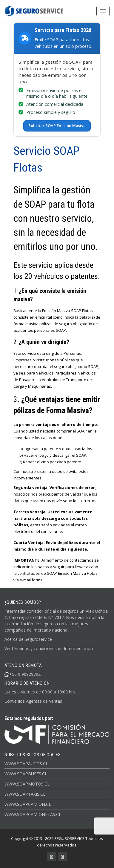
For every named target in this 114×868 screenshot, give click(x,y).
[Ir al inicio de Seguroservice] (57, 734)
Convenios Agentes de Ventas (33, 701)
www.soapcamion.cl (28, 804)
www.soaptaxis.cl (25, 794)
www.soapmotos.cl (27, 784)
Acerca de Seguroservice (28, 639)
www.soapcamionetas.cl (33, 814)
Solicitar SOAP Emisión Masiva (57, 126)
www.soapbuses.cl (26, 773)
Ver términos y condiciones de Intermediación (49, 648)
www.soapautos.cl (26, 763)
